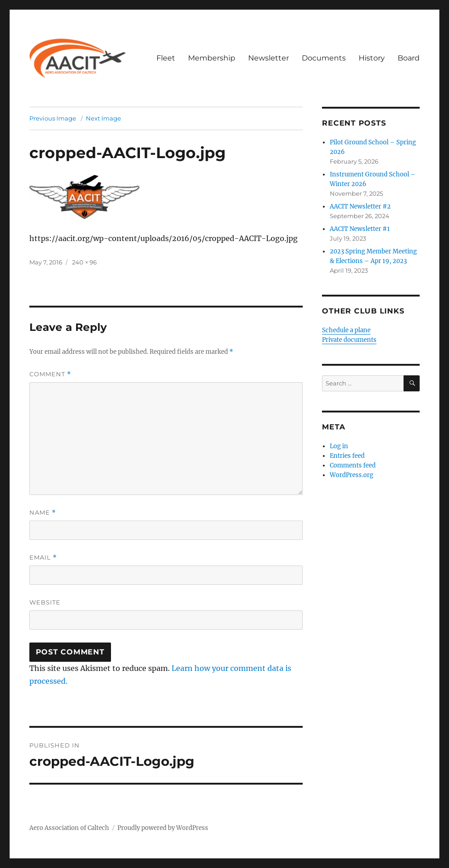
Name (43, 513)
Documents (324, 58)
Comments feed (353, 465)
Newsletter (269, 58)
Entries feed (347, 456)
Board (409, 58)
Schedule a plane (346, 330)
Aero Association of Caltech (69, 828)
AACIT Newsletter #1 (360, 229)
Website (45, 602)
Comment (50, 374)
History (372, 58)
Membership (212, 58)
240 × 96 (84, 262)
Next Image (103, 118)
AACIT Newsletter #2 (360, 206)
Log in (339, 446)
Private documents (349, 340)
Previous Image (53, 118)
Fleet (166, 58)
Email (43, 558)
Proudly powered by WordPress (163, 828)
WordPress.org (352, 475)
